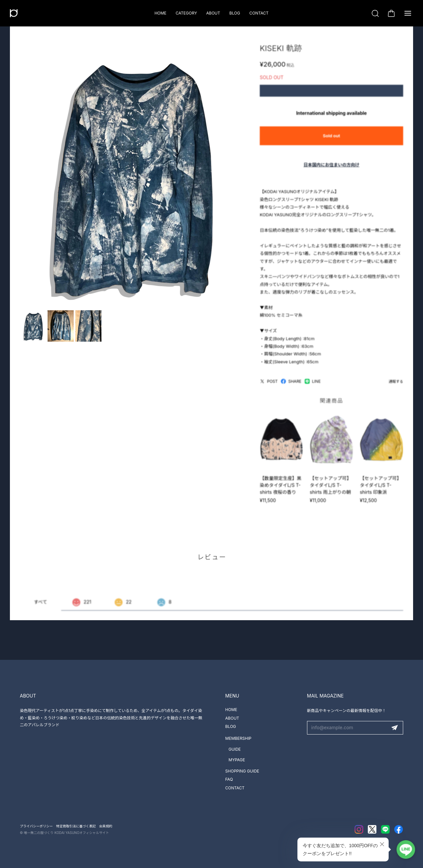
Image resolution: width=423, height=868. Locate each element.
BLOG (235, 13)
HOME (160, 13)
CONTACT (259, 13)
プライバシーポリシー (36, 826)
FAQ (229, 779)
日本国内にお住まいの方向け (331, 168)
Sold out (331, 139)
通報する (396, 385)
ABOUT (213, 13)
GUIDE (235, 749)
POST (269, 385)
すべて (40, 606)
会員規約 (106, 826)
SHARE (291, 385)
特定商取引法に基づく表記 (76, 826)
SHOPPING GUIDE (242, 771)
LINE (313, 385)
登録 (395, 728)
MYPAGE (237, 760)
